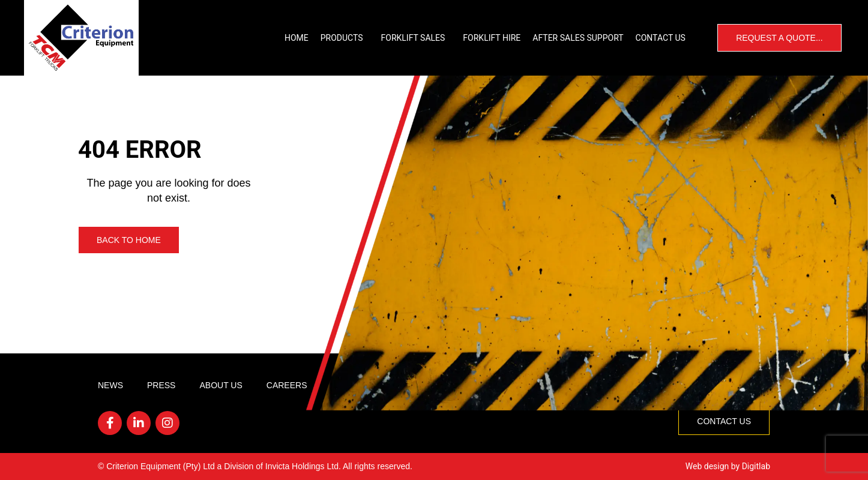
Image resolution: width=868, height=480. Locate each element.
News (110, 385)
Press (161, 385)
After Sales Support (578, 38)
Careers (287, 385)
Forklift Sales (416, 38)
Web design (707, 466)
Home (297, 38)
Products (345, 38)
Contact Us (661, 38)
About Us (221, 385)
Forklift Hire (492, 38)
